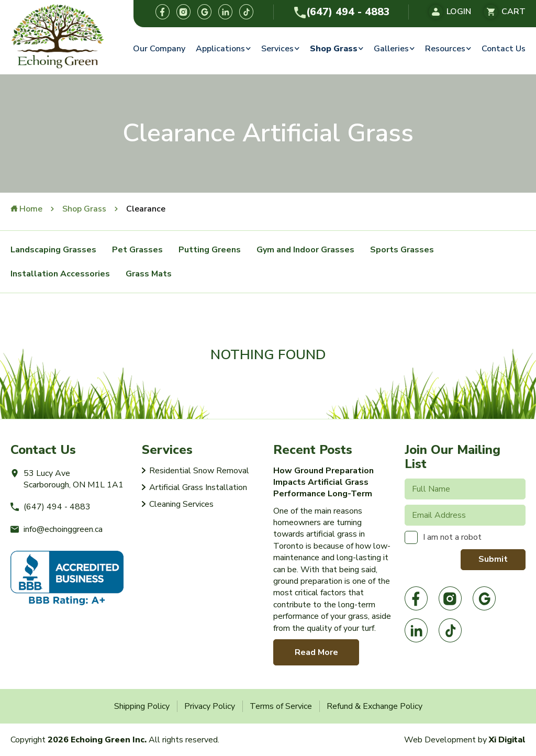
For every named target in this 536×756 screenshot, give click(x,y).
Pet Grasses (137, 250)
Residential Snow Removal (199, 471)
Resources (445, 49)
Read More (316, 652)
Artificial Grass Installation (198, 487)
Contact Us (504, 49)
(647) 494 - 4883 (342, 12)
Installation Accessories (60, 274)
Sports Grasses (402, 250)
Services (277, 49)
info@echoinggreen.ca (57, 529)
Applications (220, 49)
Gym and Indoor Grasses (305, 250)
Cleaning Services (181, 504)
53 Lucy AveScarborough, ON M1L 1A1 (67, 479)
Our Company (159, 49)
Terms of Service (281, 706)
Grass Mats (149, 274)
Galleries (391, 49)
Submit (493, 559)
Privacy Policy (210, 706)
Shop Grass (334, 49)
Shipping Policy (142, 706)
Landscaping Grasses (53, 250)
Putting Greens (210, 250)
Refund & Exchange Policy (375, 706)
